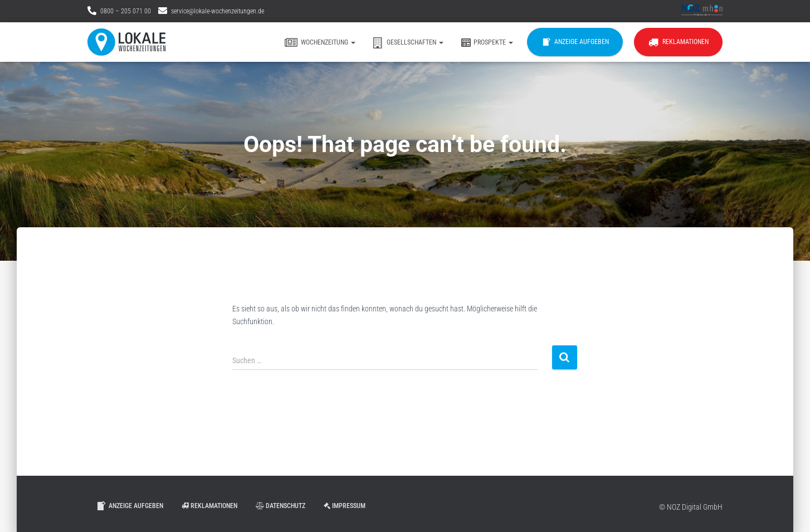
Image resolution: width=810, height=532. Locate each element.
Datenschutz (280, 506)
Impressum (345, 506)
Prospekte (487, 43)
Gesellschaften (408, 43)
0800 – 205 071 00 (126, 11)
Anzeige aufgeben (575, 42)
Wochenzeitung (320, 43)
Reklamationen (678, 42)
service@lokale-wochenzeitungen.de (218, 11)
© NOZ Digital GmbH (691, 507)
